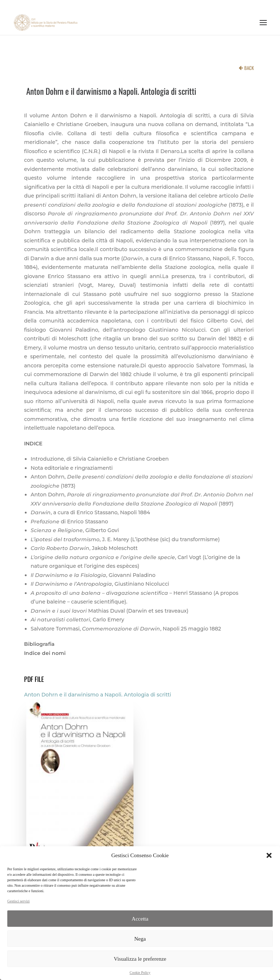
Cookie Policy (140, 973)
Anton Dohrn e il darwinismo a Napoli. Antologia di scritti (98, 695)
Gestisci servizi (18, 901)
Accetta (140, 919)
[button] (269, 855)
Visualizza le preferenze (140, 959)
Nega (140, 939)
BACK (249, 68)
